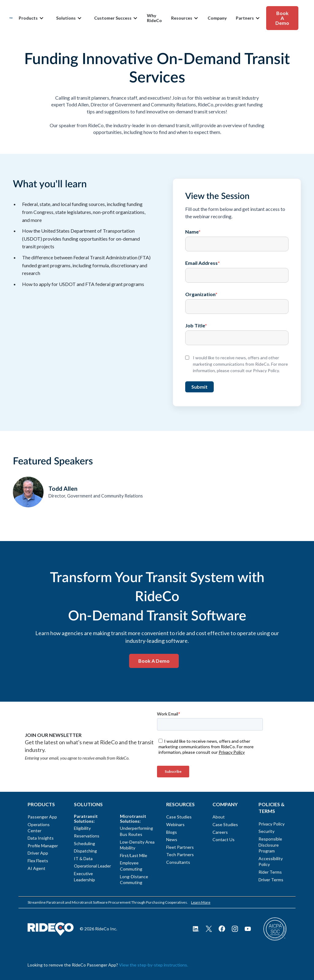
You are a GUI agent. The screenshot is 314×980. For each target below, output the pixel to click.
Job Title (196, 326)
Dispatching (85, 851)
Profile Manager (43, 846)
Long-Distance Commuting (134, 880)
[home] (11, 18)
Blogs (172, 832)
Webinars (175, 824)
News (172, 839)
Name (193, 232)
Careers (220, 832)
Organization (201, 294)
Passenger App (42, 817)
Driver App (38, 853)
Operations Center (39, 827)
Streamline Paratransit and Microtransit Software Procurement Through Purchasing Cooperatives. (108, 902)
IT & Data (83, 858)
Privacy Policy (272, 824)
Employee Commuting (131, 866)
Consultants (178, 862)
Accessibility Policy (271, 862)
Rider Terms (270, 872)
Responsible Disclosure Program (270, 845)
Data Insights (41, 838)
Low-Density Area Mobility (137, 845)
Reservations (87, 836)
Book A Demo (282, 18)
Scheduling (84, 843)
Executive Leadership (84, 877)
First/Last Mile (134, 855)
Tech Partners (180, 854)
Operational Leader (92, 866)
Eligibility (82, 828)
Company (217, 18)
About (219, 817)
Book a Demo (154, 661)
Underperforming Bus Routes (136, 831)
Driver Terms (271, 880)
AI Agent (36, 868)
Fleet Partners (180, 847)
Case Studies (179, 817)
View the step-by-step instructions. (153, 965)
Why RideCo (154, 18)
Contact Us (224, 839)
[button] (31, 18)
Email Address (203, 263)
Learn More (201, 902)
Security (266, 831)
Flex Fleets (38, 861)
